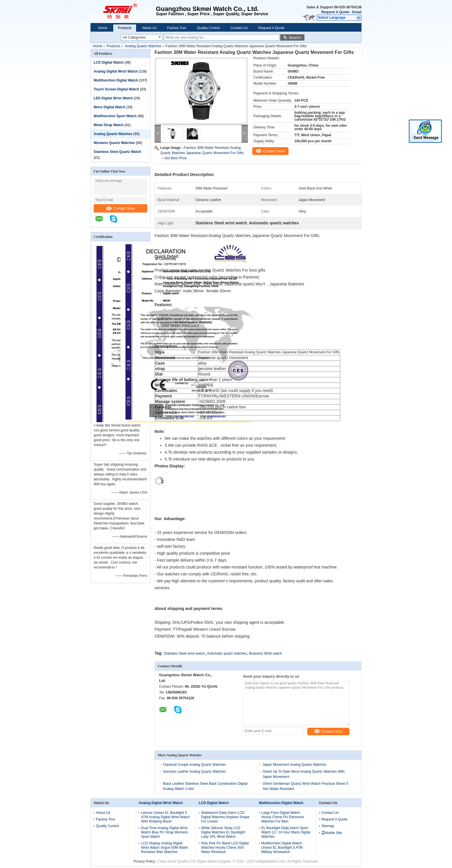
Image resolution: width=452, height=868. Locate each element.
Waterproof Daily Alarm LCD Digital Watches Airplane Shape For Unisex (225, 817)
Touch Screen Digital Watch (116, 89)
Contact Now (120, 208)
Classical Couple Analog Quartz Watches (194, 765)
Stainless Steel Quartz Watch (117, 152)
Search (295, 38)
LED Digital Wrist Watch (113, 98)
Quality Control (208, 28)
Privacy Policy (144, 861)
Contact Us (239, 28)
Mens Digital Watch (110, 107)
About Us (149, 28)
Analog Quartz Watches (143, 46)
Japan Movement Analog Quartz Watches (294, 765)
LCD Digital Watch (109, 62)
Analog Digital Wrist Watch (116, 71)
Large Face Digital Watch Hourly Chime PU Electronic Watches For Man (283, 817)
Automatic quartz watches (227, 653)
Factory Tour (177, 28)
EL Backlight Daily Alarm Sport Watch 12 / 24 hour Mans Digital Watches (286, 832)
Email (357, 12)
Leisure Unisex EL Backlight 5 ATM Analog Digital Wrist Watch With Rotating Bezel (165, 817)
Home (103, 28)
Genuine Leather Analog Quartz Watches (194, 772)
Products (125, 28)
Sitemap (328, 826)
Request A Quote (335, 12)
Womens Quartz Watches (114, 143)
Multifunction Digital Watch (116, 80)
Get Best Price (175, 158)
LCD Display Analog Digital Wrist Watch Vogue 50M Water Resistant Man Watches (164, 848)
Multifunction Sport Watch (115, 116)
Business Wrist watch (265, 653)
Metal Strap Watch (109, 125)
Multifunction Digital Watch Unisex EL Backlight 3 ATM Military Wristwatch (282, 848)
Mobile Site (332, 833)
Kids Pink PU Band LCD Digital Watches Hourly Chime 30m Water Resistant (225, 848)
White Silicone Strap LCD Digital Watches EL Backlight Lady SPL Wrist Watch (223, 832)
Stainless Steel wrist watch (184, 653)
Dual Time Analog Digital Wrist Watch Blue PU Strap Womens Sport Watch (164, 832)
